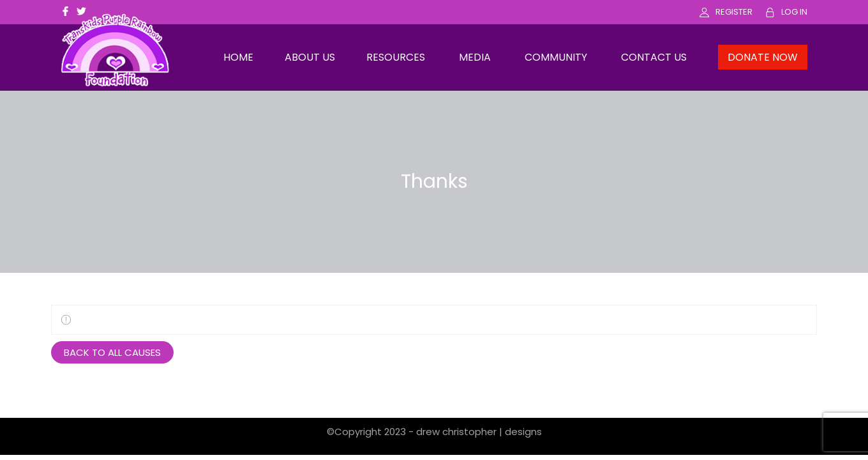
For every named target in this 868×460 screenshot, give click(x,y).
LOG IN (794, 12)
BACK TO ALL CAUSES (112, 352)
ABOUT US (310, 57)
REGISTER (734, 12)
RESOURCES (396, 57)
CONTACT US (654, 57)
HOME (238, 57)
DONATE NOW (763, 57)
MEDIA (475, 57)
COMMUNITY (556, 57)
